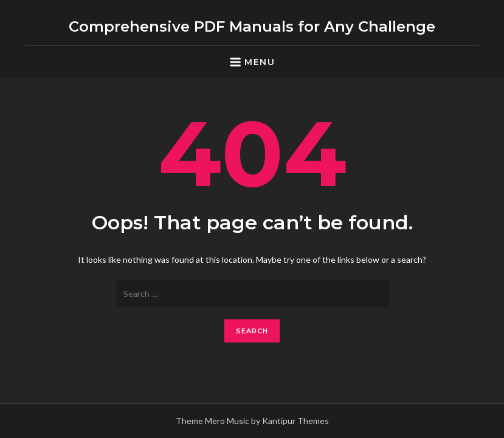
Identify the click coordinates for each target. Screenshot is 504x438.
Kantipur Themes (295, 421)
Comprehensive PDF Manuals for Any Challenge (252, 26)
